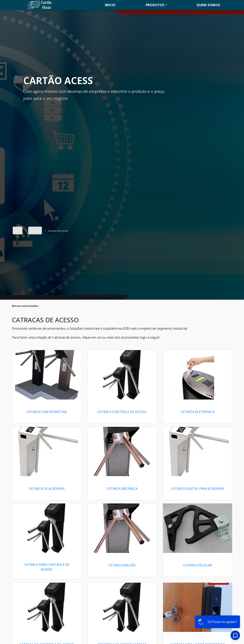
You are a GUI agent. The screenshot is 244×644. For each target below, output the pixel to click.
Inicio (110, 5)
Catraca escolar (198, 565)
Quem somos (208, 5)
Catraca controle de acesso (122, 412)
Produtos (155, 5)
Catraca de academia (47, 489)
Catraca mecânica (122, 489)
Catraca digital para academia (197, 489)
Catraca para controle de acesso (47, 567)
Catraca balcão (122, 565)
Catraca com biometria (47, 412)
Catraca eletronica (197, 412)
